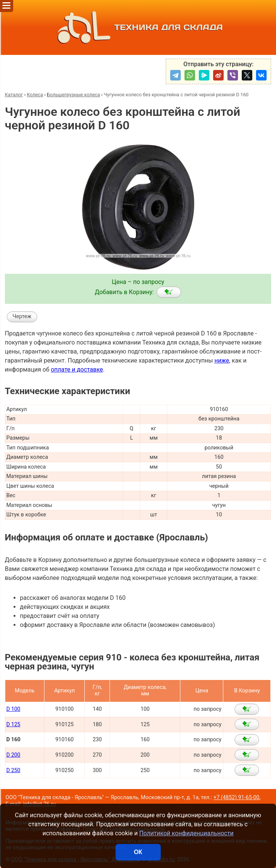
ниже (222, 360)
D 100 (13, 709)
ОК (138, 852)
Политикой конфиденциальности (187, 833)
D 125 (13, 725)
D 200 (13, 755)
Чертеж (22, 316)
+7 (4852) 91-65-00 (236, 797)
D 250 (13, 770)
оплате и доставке (77, 370)
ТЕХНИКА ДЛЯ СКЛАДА (138, 27)
